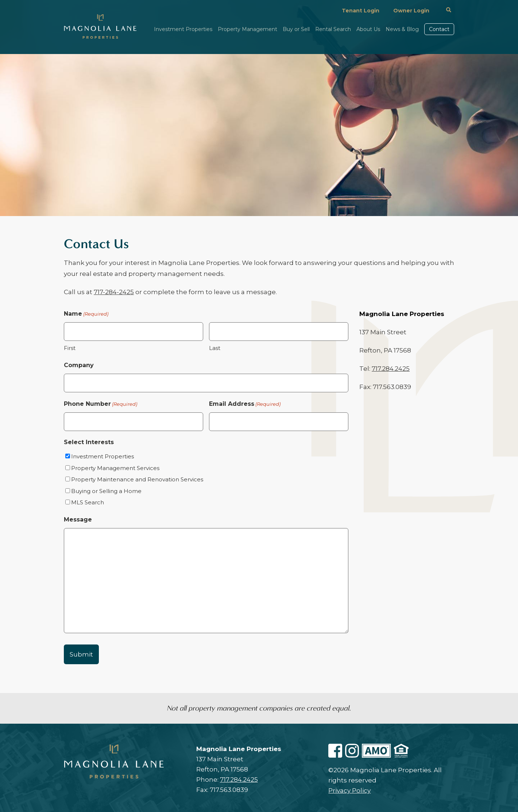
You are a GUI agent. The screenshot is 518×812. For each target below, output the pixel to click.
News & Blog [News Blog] (402, 30)
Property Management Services (115, 468)
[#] (449, 10)
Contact (439, 29)
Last (215, 348)
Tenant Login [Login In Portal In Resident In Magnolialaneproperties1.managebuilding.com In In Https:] (361, 11)
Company (79, 365)
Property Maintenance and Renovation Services (137, 479)
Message (78, 519)
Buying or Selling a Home (106, 491)
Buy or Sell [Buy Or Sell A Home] (296, 30)
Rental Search (333, 30)
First (70, 348)
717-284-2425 (114, 292)
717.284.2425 (391, 369)
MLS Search (88, 502)
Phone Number (100, 404)
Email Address (245, 404)
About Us (368, 30)
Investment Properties (183, 30)
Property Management (248, 30)
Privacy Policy (349, 790)
